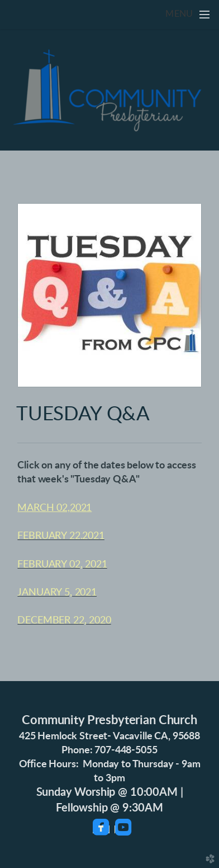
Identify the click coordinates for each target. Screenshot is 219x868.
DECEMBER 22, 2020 (64, 621)
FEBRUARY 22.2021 (61, 536)
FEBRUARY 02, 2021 (62, 565)
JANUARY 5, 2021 (57, 593)
